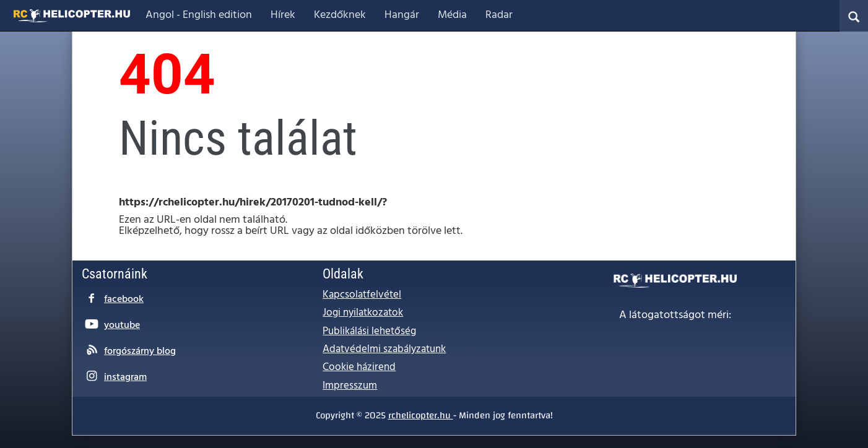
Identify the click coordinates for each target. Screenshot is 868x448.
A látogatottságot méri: (675, 316)
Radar (499, 15)
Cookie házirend (359, 367)
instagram (125, 377)
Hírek (283, 15)
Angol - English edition (199, 15)
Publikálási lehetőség (369, 331)
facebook (124, 299)
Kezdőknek (340, 15)
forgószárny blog (140, 351)
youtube (122, 325)
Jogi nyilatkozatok (363, 313)
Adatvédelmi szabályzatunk (384, 349)
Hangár (402, 15)
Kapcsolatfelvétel (362, 295)
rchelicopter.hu (421, 415)
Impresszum (350, 386)
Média (452, 15)
